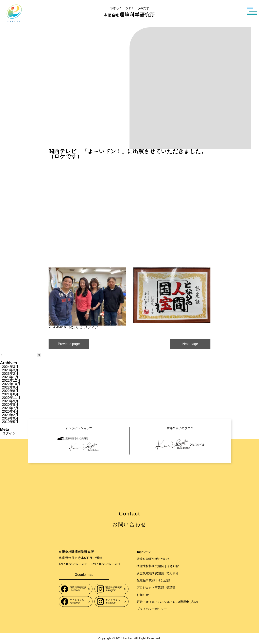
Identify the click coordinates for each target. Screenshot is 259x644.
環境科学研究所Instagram (110, 589)
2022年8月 (10, 391)
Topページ (144, 552)
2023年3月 (10, 370)
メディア (91, 327)
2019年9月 (10, 418)
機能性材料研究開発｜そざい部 (158, 566)
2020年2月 (10, 415)
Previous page (69, 344)
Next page (190, 344)
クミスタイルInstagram (108, 601)
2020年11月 (11, 398)
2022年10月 (11, 384)
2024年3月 (10, 367)
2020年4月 (10, 411)
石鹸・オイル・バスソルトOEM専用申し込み (167, 602)
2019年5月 (10, 422)
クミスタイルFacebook (73, 602)
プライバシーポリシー (152, 609)
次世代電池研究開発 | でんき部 (158, 573)
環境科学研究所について (153, 559)
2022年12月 (11, 381)
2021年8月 (10, 394)
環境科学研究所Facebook (74, 589)
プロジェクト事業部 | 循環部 (156, 587)
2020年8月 (10, 405)
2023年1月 (10, 377)
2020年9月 (10, 401)
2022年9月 (10, 387)
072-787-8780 (77, 564)
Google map (84, 575)
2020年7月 (10, 408)
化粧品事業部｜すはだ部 (153, 580)
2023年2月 (10, 374)
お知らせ (75, 327)
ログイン (9, 433)
